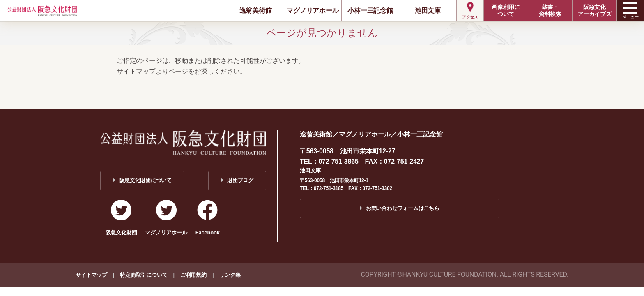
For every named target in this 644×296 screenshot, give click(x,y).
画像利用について (506, 10)
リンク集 (230, 275)
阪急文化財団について (145, 180)
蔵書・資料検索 (550, 10)
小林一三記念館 (370, 10)
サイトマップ (91, 275)
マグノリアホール (313, 10)
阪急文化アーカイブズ (595, 10)
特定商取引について (144, 275)
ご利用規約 (193, 275)
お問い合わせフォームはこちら (403, 208)
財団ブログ (240, 180)
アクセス (470, 17)
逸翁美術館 (256, 10)
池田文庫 (428, 10)
